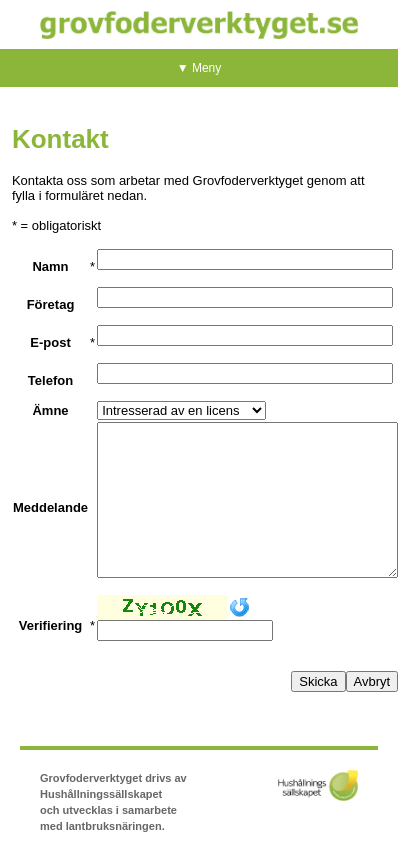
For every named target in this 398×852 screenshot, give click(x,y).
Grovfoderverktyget (199, 24)
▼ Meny (199, 68)
